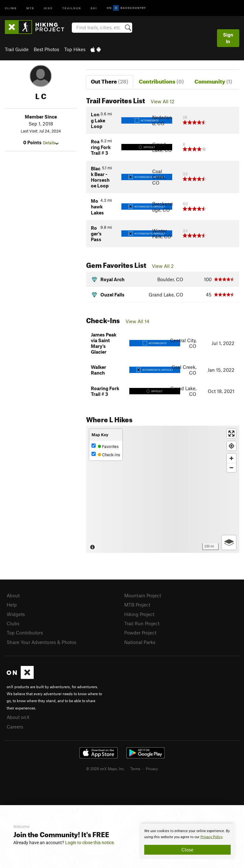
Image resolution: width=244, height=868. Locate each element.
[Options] (229, 542)
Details (51, 143)
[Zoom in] (231, 458)
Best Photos (46, 49)
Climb (11, 8)
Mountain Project (143, 595)
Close (187, 850)
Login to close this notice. (90, 843)
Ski (94, 8)
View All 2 (163, 266)
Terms (135, 769)
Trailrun (72, 8)
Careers (15, 727)
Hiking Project (139, 614)
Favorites (105, 446)
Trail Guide (17, 49)
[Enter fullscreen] (231, 434)
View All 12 (163, 101)
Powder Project (140, 633)
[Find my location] (231, 446)
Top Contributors (25, 633)
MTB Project (137, 605)
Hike (48, 8)
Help (12, 605)
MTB (30, 8)
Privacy (152, 769)
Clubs (13, 623)
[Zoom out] (231, 468)
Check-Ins (106, 454)
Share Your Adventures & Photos (41, 642)
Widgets (16, 614)
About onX (18, 717)
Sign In (228, 38)
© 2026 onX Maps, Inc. (105, 769)
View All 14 (137, 321)
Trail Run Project (142, 623)
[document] (187, 841)
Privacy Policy (211, 837)
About (13, 595)
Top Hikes (75, 49)
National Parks (140, 642)
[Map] (163, 489)
